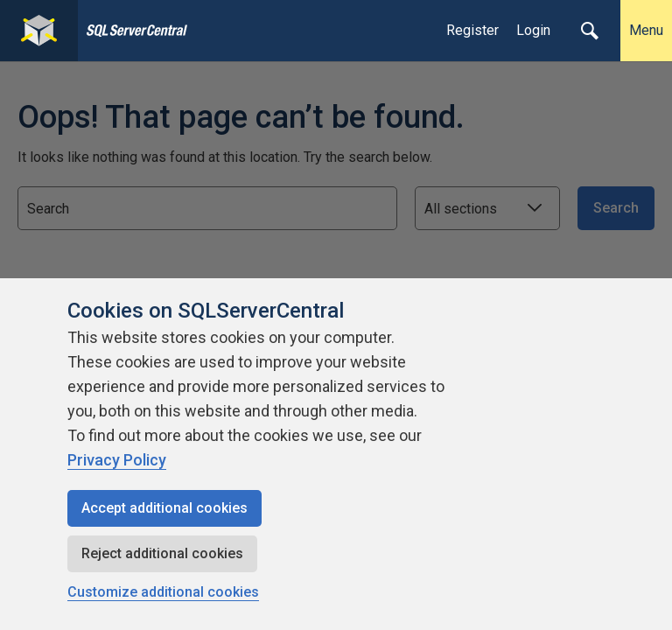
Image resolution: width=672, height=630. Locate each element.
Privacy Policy (117, 460)
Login (533, 30)
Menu (646, 30)
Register (472, 30)
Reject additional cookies (162, 553)
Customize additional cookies (163, 592)
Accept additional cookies (164, 508)
